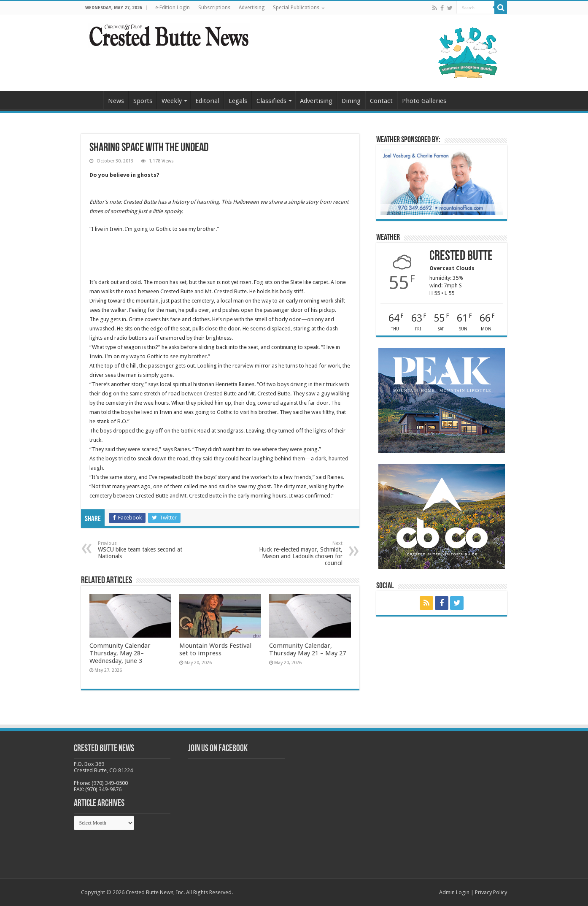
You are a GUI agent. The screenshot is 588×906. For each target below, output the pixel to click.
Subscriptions (214, 8)
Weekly (172, 101)
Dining (351, 101)
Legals (238, 101)
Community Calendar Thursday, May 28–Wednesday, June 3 (120, 653)
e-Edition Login (173, 8)
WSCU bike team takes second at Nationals (141, 550)
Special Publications (296, 8)
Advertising (252, 8)
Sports (143, 101)
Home (92, 100)
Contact (381, 101)
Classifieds (271, 101)
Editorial (207, 101)
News (116, 101)
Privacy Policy (491, 892)
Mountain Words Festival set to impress (215, 649)
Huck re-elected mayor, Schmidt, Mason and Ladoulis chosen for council (299, 553)
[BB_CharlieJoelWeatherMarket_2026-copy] (442, 182)
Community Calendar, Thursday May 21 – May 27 (307, 649)
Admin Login (454, 892)
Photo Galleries (424, 101)
